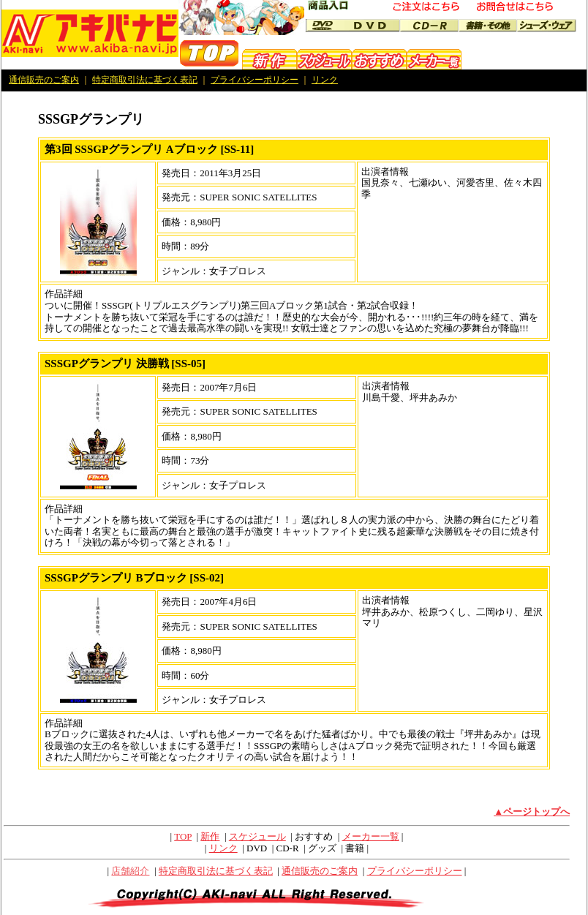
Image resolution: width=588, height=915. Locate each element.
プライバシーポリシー (255, 80)
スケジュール (257, 836)
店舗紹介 (130, 871)
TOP (183, 836)
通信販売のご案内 (44, 80)
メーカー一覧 (371, 836)
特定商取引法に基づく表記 (145, 80)
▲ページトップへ (532, 812)
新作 (210, 836)
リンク (325, 80)
